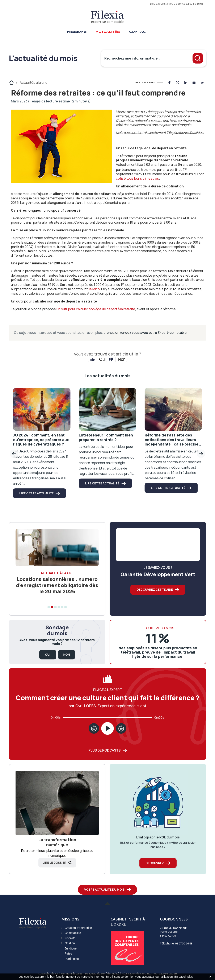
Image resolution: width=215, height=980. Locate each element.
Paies (68, 953)
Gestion (70, 943)
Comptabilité (73, 933)
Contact (139, 32)
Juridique (71, 948)
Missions (77, 32)
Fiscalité (70, 938)
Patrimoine (72, 959)
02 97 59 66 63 (194, 4)
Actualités (108, 32)
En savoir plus (184, 977)
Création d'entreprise (78, 928)
